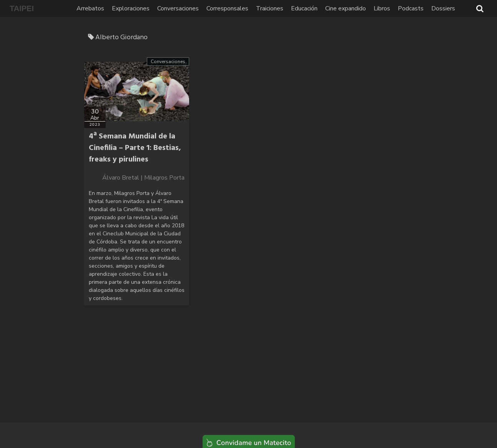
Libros (382, 8)
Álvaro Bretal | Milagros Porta (143, 178)
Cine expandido (346, 8)
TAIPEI (22, 8)
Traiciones (270, 8)
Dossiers (443, 8)
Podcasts (411, 8)
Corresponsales (227, 8)
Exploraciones (131, 8)
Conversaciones (178, 8)
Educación (304, 8)
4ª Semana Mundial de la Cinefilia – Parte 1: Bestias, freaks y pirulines (135, 148)
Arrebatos (90, 8)
